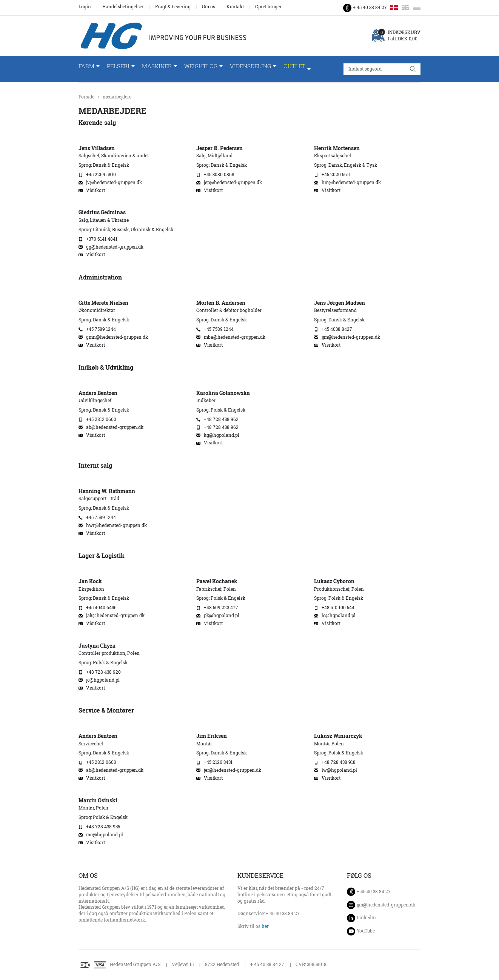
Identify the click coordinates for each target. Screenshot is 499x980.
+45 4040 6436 (101, 608)
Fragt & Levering (173, 7)
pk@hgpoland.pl (222, 615)
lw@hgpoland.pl (339, 770)
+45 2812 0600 (101, 419)
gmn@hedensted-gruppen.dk (117, 337)
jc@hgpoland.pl (103, 680)
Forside (86, 97)
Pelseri (118, 66)
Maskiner (157, 66)
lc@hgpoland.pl (339, 615)
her (265, 926)
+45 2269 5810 (101, 174)
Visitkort (95, 190)
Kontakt (235, 7)
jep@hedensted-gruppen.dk (233, 182)
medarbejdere (117, 97)
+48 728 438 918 (339, 762)
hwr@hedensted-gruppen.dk (116, 525)
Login (85, 7)
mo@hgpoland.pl (105, 835)
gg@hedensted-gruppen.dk (115, 247)
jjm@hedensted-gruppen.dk (351, 337)
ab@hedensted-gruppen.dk (115, 427)
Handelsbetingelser (123, 7)
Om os (209, 7)
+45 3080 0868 (219, 174)
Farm (86, 66)
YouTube (366, 931)
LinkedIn (366, 918)
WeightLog (201, 66)
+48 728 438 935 (103, 827)
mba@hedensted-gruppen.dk (235, 337)
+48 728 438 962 (221, 419)
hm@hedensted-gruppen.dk (351, 182)
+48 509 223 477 (221, 608)
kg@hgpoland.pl (222, 435)
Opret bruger (268, 7)
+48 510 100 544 (338, 608)
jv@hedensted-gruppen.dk (114, 182)
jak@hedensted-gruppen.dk (115, 615)
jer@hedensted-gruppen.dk (233, 770)
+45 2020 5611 (336, 174)
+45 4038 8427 (337, 329)
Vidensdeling (250, 66)
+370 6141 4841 (102, 239)
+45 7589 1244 (101, 329)
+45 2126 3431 (218, 762)
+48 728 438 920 (103, 672)
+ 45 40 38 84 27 (370, 7)
